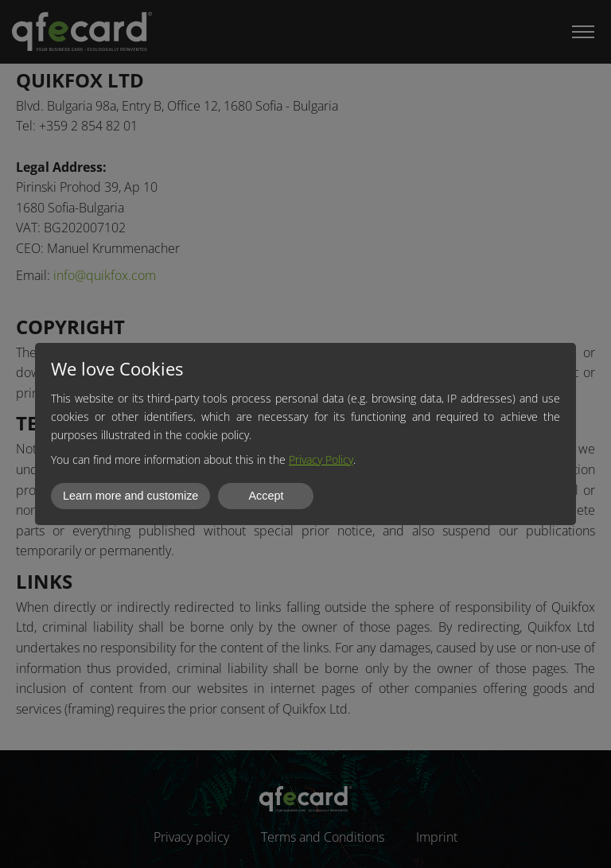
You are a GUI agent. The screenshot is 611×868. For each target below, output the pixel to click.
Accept (266, 496)
